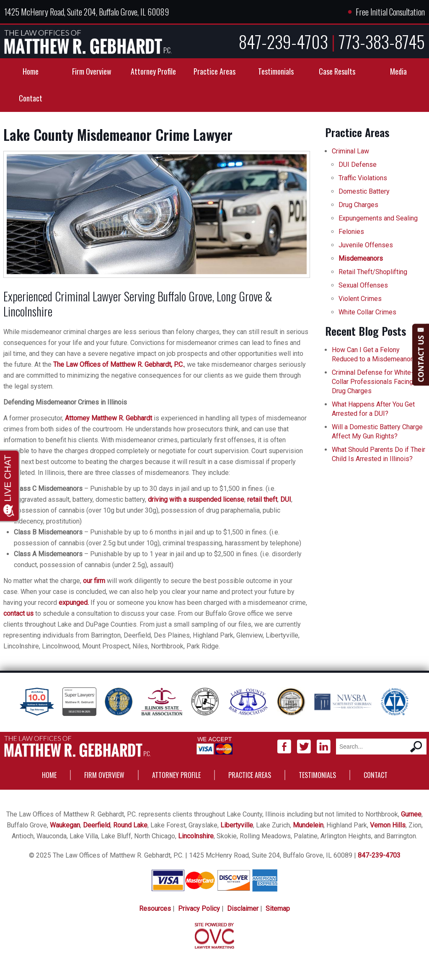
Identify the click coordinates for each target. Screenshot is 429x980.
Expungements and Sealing (378, 218)
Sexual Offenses (363, 285)
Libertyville (237, 825)
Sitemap (278, 909)
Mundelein (308, 825)
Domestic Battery (364, 191)
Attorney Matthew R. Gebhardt (109, 418)
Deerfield (97, 825)
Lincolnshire (196, 836)
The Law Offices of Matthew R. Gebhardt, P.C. (119, 364)
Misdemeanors (361, 258)
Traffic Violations (363, 178)
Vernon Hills (388, 825)
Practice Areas (214, 71)
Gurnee (411, 814)
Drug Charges (358, 205)
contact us (18, 613)
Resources (155, 909)
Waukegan (65, 825)
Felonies (351, 232)
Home (31, 71)
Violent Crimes (360, 299)
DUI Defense (358, 165)
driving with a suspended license (196, 499)
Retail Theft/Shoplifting (373, 272)
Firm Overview (92, 71)
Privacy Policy (199, 909)
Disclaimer (243, 909)
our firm (94, 581)
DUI (286, 499)
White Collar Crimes (367, 312)
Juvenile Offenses (366, 245)
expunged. (74, 603)
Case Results (337, 71)
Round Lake (130, 825)
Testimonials (276, 71)
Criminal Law (350, 151)
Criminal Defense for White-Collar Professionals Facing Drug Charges (373, 382)
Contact (31, 98)
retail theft (262, 499)
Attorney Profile (153, 71)
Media (398, 71)
